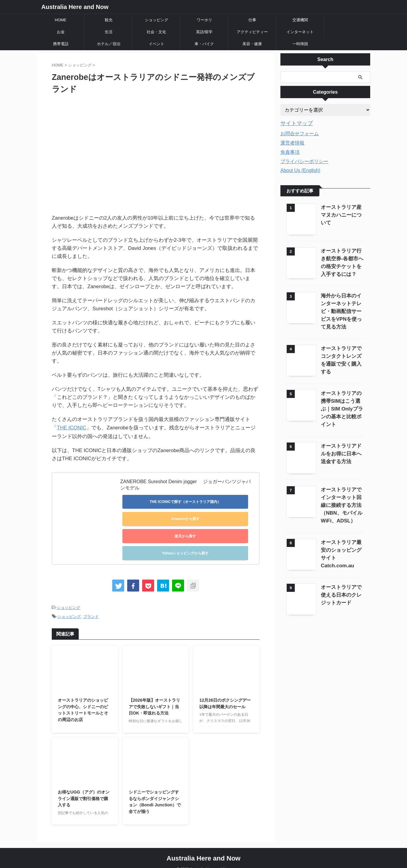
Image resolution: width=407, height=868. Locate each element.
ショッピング (157, 20)
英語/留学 (204, 32)
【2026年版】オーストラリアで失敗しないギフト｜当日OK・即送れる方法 (154, 697)
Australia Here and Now (75, 7)
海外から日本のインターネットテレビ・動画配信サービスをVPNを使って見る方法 (341, 310)
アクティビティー (252, 32)
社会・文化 (156, 32)
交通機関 (300, 20)
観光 (109, 20)
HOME (61, 20)
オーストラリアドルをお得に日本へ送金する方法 (341, 443)
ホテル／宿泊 (109, 44)
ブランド (91, 608)
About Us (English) (300, 170)
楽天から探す (185, 532)
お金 (61, 32)
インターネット (300, 32)
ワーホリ (204, 20)
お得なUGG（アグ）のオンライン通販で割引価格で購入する (84, 789)
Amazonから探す (185, 516)
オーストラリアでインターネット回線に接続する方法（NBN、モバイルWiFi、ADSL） (341, 494)
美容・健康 (252, 44)
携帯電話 (61, 44)
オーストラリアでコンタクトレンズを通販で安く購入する (341, 355)
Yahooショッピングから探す (185, 547)
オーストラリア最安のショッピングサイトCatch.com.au (341, 538)
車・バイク (204, 44)
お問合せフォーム (300, 133)
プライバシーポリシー (304, 161)
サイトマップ (294, 123)
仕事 (252, 20)
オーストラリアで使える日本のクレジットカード (341, 582)
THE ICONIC (72, 427)
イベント (157, 44)
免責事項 (290, 151)
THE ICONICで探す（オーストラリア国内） (185, 501)
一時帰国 (300, 44)
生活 (109, 32)
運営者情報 (292, 142)
